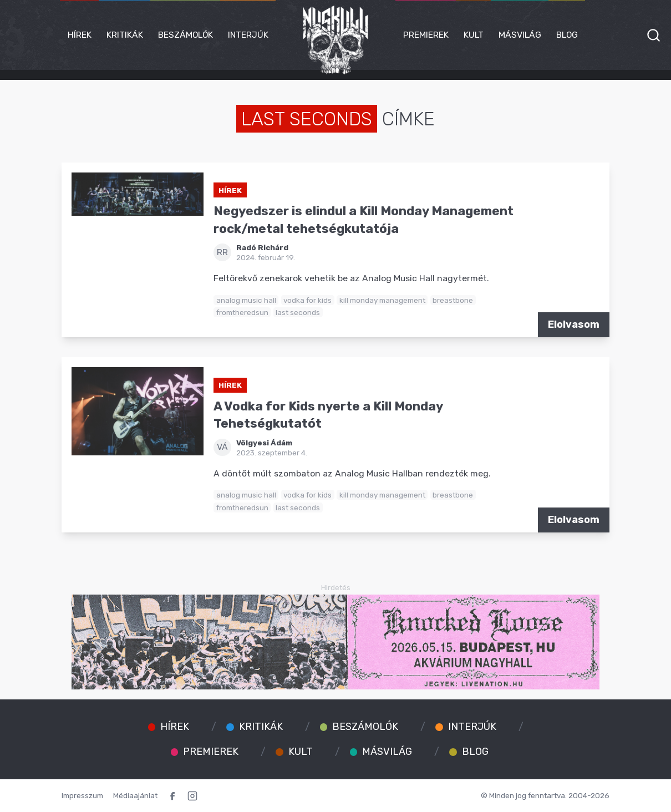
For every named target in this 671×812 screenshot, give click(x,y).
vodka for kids (307, 300)
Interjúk (248, 35)
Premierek (426, 35)
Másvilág (520, 35)
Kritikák (125, 35)
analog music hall (246, 300)
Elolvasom (574, 324)
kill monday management (382, 300)
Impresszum (82, 795)
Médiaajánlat (135, 795)
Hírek (80, 35)
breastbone (453, 300)
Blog (567, 35)
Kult (474, 35)
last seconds (298, 312)
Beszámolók (185, 35)
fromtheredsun (242, 312)
